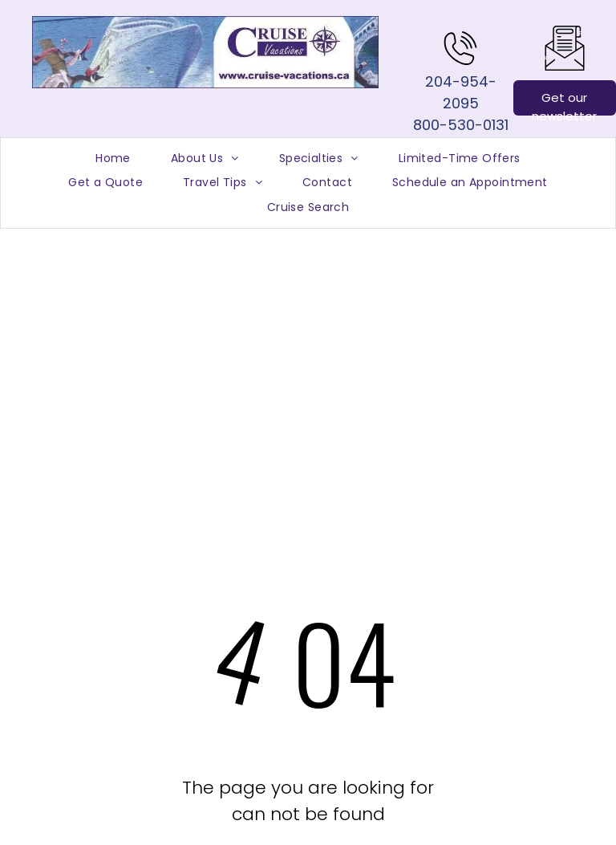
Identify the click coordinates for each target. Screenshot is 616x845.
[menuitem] (113, 158)
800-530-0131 (461, 125)
